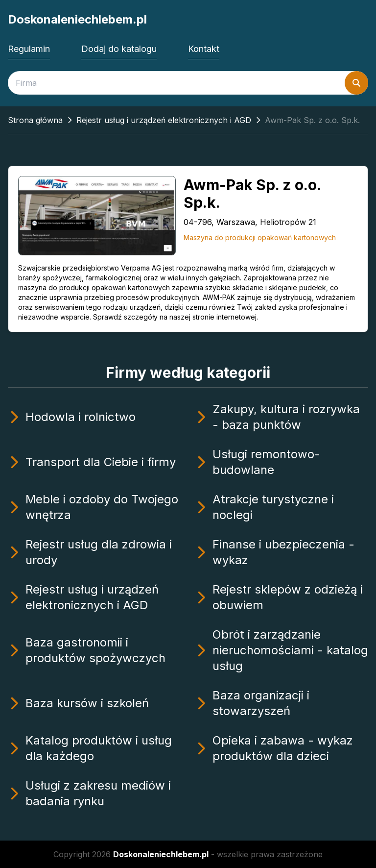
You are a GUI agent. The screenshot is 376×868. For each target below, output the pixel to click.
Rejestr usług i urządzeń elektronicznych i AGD (164, 120)
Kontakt (204, 49)
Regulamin (29, 49)
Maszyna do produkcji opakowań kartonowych (260, 237)
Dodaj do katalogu (119, 49)
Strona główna (35, 120)
